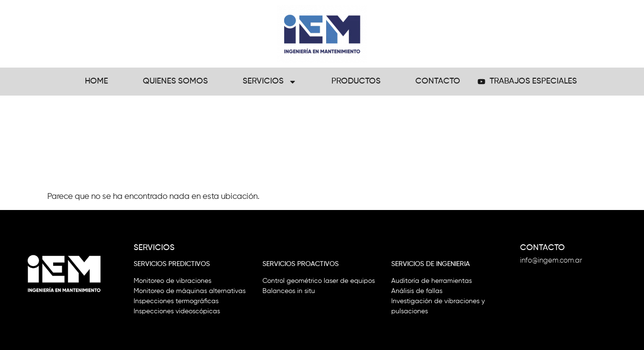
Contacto (438, 81)
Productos (356, 81)
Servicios (270, 82)
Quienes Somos (175, 81)
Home (96, 81)
